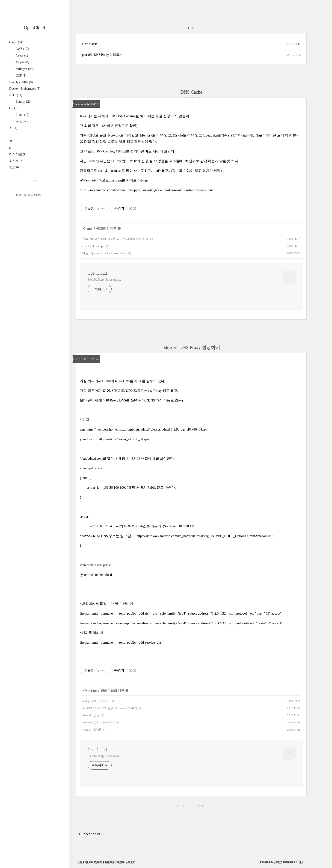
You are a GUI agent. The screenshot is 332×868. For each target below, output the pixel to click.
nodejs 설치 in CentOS (96, 701)
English (22, 102)
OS (14, 108)
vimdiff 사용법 (92, 730)
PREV (181, 806)
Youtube (120, 862)
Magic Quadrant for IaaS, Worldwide (105, 253)
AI (13, 128)
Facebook (108, 862)
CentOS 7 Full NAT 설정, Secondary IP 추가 (110, 708)
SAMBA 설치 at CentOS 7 (99, 722)
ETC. (16, 95)
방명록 (14, 167)
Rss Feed (83, 862)
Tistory (278, 862)
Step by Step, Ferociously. (104, 280)
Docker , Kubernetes (25, 89)
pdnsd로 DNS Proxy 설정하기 (102, 55)
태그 (12, 148)
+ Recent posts (89, 834)
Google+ (130, 862)
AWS (22, 49)
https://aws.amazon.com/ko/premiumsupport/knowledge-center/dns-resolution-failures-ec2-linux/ (147, 190)
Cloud (16, 42)
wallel (301, 862)
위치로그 (16, 161)
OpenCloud (34, 28)
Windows (24, 121)
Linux (22, 115)
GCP (21, 76)
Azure (21, 55)
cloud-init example (94, 246)
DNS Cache (90, 44)
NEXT (202, 806)
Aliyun (22, 62)
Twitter (98, 862)
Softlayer (24, 69)
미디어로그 (17, 154)
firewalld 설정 (91, 715)
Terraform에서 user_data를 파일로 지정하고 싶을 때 (116, 239)
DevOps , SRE (21, 82)
